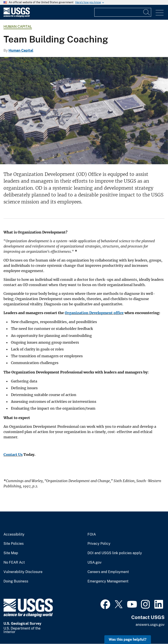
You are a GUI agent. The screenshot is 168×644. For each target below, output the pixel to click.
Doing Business (16, 581)
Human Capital (18, 27)
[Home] (17, 16)
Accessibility (14, 534)
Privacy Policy (99, 544)
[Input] (123, 12)
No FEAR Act (14, 563)
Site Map (11, 553)
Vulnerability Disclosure (23, 572)
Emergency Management (108, 581)
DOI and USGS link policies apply (115, 553)
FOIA (92, 534)
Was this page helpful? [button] (128, 640)
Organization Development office (94, 313)
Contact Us (13, 455)
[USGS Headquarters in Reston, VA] (84, 111)
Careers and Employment (108, 572)
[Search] (147, 12)
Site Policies (14, 544)
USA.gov (94, 563)
